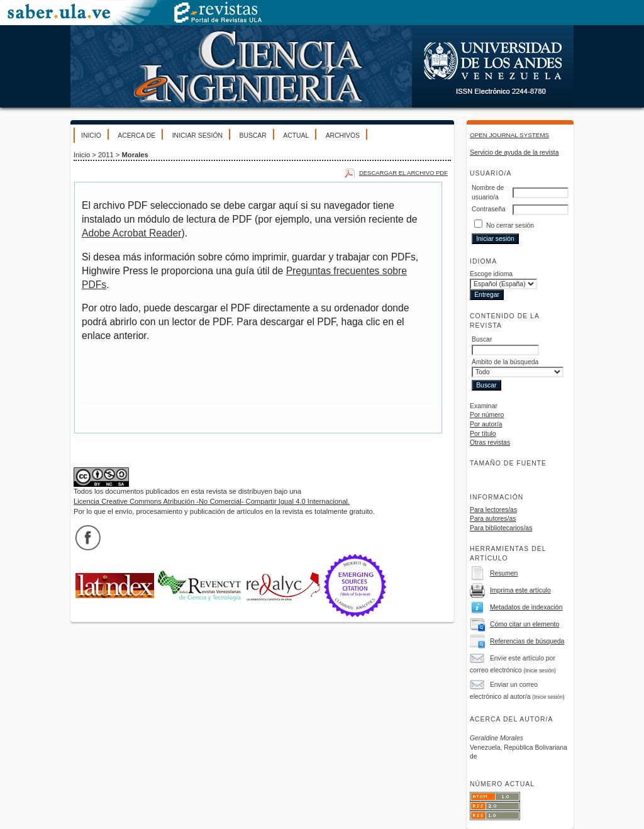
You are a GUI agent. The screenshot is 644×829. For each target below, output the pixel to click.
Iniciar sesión (197, 136)
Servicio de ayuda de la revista (514, 153)
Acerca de (136, 136)
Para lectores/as (493, 510)
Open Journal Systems (509, 135)
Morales (135, 155)
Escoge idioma (491, 274)
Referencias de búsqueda (527, 641)
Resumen (504, 573)
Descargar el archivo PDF (403, 173)
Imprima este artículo (520, 590)
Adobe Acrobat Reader (131, 233)
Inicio (91, 136)
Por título (483, 434)
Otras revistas (490, 442)
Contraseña (489, 209)
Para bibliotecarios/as (501, 528)
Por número (487, 415)
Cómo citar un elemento (525, 624)
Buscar (253, 136)
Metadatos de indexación (526, 607)
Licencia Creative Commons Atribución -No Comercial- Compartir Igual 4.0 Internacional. (212, 501)
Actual (296, 136)
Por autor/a (486, 424)
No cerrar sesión (510, 225)
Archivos (343, 136)
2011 (106, 155)
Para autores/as (493, 519)
